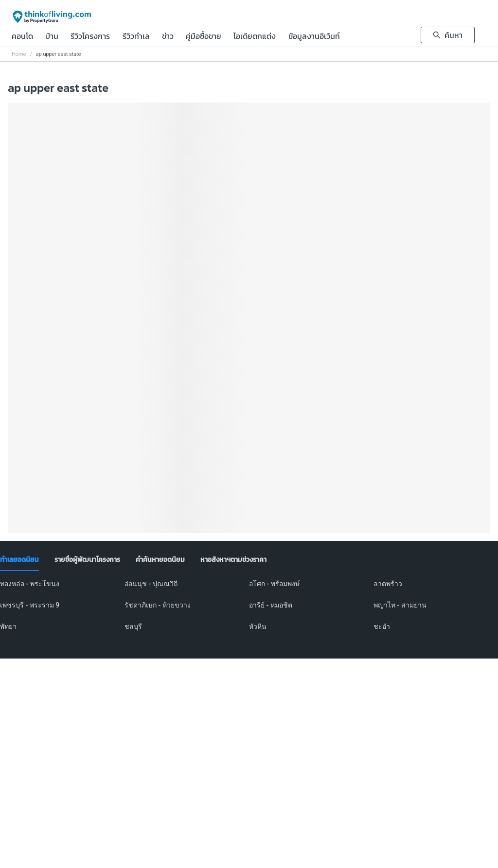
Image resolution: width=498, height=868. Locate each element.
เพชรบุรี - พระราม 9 (30, 605)
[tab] (19, 560)
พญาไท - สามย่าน (400, 605)
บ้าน (52, 37)
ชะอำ (382, 626)
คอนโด (22, 37)
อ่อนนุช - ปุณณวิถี (151, 584)
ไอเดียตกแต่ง (255, 37)
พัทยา (8, 626)
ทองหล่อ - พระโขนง (30, 584)
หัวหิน (258, 626)
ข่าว (168, 37)
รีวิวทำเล (136, 37)
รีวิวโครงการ (90, 37)
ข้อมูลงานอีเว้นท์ (314, 37)
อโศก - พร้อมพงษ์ (274, 584)
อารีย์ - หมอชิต (271, 605)
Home (19, 54)
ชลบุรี (133, 626)
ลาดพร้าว (388, 584)
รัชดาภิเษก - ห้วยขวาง (158, 605)
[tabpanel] (249, 611)
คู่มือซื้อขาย (204, 37)
